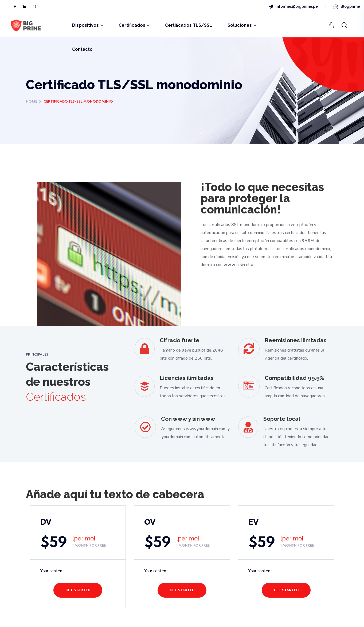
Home (32, 102)
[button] (332, 25)
